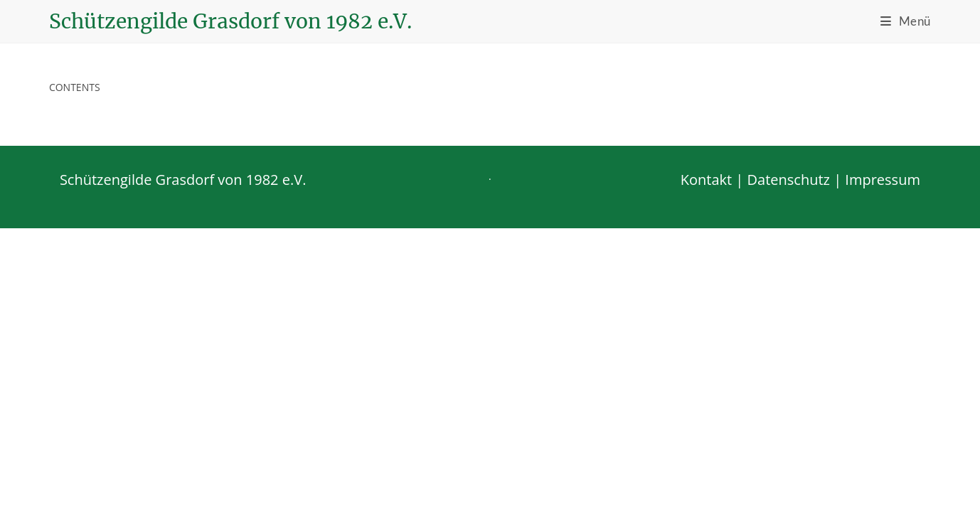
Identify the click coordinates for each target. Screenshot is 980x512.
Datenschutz (789, 463)
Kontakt (706, 463)
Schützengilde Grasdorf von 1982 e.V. (230, 21)
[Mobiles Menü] (906, 21)
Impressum (883, 463)
